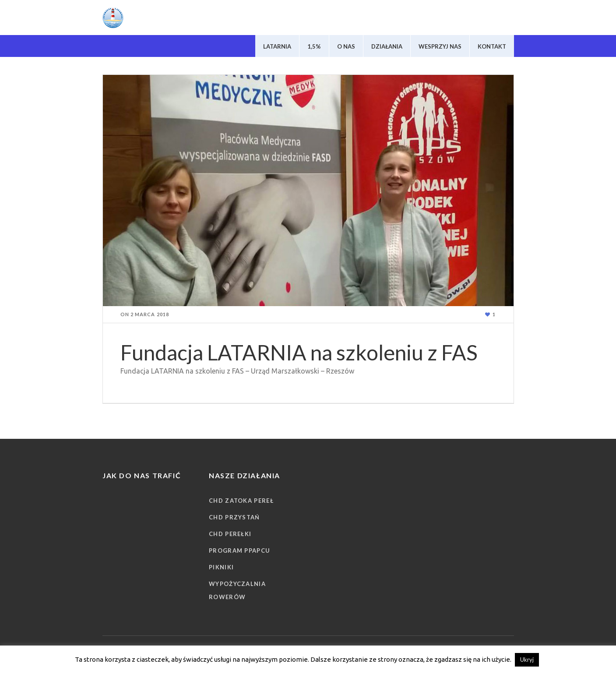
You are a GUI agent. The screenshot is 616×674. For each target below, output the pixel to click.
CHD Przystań (234, 517)
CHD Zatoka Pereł (241, 501)
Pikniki (221, 567)
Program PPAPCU (239, 550)
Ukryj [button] (527, 660)
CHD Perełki (230, 534)
